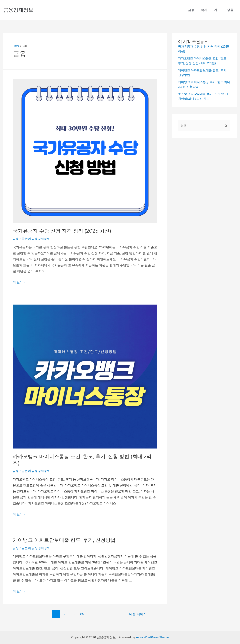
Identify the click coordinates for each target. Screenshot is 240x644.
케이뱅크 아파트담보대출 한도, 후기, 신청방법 (64, 540)
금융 (192, 10)
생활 (230, 10)
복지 (205, 10)
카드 (218, 10)
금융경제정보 (18, 10)
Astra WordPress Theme (152, 637)
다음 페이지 (140, 614)
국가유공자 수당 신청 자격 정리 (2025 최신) (62, 231)
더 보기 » (19, 282)
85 (82, 614)
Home (16, 46)
